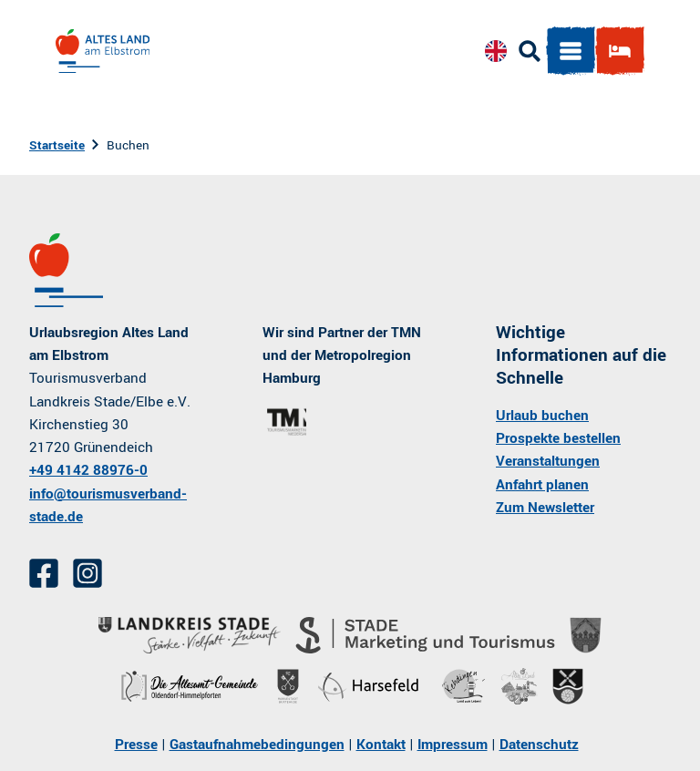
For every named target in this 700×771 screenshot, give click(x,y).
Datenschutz (539, 745)
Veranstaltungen (548, 462)
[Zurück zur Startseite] (105, 54)
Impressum (453, 745)
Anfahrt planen (542, 485)
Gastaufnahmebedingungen (257, 745)
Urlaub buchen (542, 416)
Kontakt (381, 745)
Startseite (57, 145)
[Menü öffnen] (568, 54)
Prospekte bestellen (558, 439)
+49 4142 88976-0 (88, 471)
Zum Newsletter (545, 508)
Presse (136, 745)
